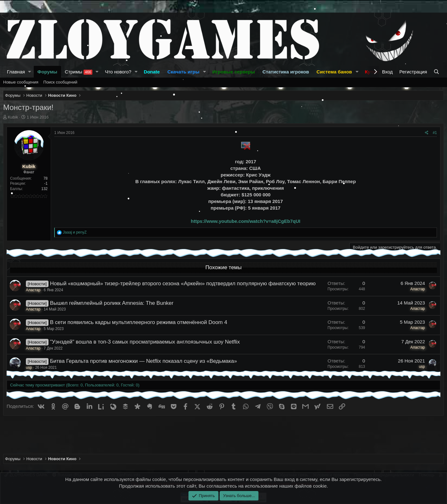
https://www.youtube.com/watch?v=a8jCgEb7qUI (245, 221)
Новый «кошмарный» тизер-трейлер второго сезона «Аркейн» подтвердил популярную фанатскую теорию (183, 284)
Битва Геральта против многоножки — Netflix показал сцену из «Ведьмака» (143, 361)
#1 (435, 133)
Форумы (47, 72)
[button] (30, 72)
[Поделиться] (427, 133)
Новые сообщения (21, 82)
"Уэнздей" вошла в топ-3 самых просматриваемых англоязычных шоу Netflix (145, 342)
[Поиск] (437, 72)
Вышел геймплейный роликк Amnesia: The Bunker (112, 303)
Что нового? (118, 72)
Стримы (79, 72)
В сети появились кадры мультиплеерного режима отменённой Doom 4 (138, 322)
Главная (16, 72)
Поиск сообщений (61, 82)
